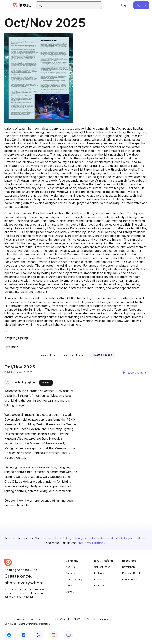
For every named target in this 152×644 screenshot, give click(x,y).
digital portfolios (59, 538)
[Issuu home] (22, 5)
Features (99, 573)
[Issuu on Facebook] (9, 635)
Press (69, 586)
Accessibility (101, 619)
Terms (8, 619)
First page (11, 347)
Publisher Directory (133, 573)
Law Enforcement (38, 619)
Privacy (20, 619)
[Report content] (134, 373)
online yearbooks (84, 538)
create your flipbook (91, 543)
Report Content (61, 619)
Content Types (102, 567)
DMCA (77, 619)
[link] (125, 5)
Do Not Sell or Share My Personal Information (27, 624)
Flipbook (99, 579)
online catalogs (107, 538)
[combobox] (72, 5)
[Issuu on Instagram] (54, 635)
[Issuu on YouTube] (68, 635)
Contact (70, 592)
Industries (100, 586)
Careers (70, 573)
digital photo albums (133, 538)
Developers (129, 567)
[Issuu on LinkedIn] (24, 635)
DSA (87, 619)
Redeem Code (130, 579)
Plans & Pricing (74, 579)
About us (71, 567)
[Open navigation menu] (7, 5)
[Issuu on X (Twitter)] (39, 635)
